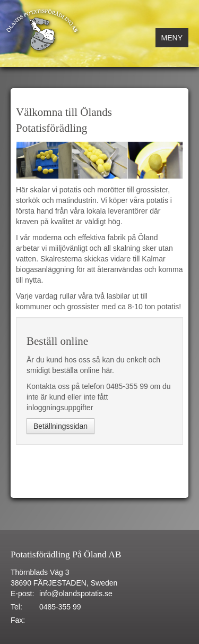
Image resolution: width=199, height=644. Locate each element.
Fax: (18, 620)
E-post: (22, 594)
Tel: (16, 607)
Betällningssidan (60, 426)
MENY (172, 38)
